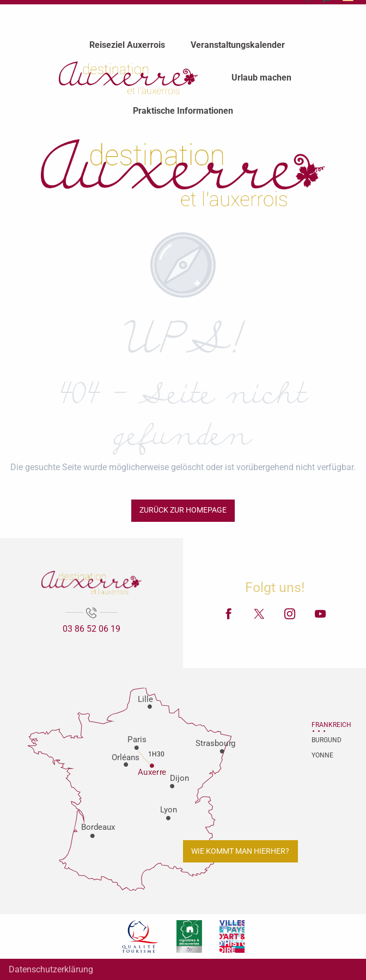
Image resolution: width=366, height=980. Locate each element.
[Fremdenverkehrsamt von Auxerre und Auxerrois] (183, 173)
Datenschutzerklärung (51, 969)
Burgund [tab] (325, 740)
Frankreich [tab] (325, 725)
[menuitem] (127, 45)
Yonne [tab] (322, 755)
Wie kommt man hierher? (240, 851)
